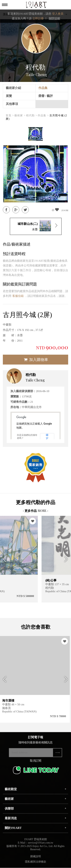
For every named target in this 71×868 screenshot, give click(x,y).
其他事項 (12, 104)
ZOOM (65, 210)
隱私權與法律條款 (36, 864)
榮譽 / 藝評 (46, 96)
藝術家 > (20, 115)
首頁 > (10, 115)
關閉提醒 (55, 18)
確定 (47, 437)
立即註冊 (38, 18)
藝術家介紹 (13, 88)
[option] (35, 134)
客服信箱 (18, 296)
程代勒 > (32, 115)
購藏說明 (36, 859)
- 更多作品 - (36, 511)
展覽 (9, 96)
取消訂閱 (36, 763)
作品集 (43, 88)
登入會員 (58, 14)
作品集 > (43, 115)
